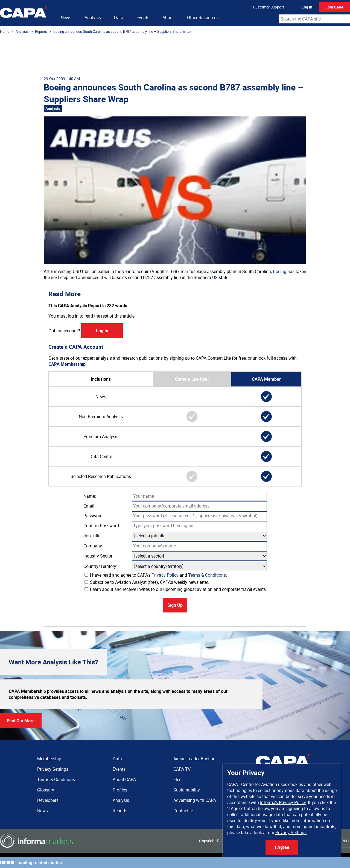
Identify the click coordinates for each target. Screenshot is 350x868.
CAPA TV (182, 769)
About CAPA (124, 779)
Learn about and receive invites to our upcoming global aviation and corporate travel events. (176, 589)
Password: (94, 516)
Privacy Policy (165, 575)
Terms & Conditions (207, 575)
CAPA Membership (67, 364)
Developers (48, 800)
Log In (307, 7)
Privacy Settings (291, 832)
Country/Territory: (100, 566)
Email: (89, 506)
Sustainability (187, 790)
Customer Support (269, 7)
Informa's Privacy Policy (283, 802)
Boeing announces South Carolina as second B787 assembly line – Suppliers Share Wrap (122, 31)
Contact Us (184, 811)
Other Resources (203, 17)
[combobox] (314, 19)
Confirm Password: (102, 526)
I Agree (282, 847)
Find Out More (21, 721)
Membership (49, 759)
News (66, 17)
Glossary (46, 790)
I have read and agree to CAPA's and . (156, 575)
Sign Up (175, 605)
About (168, 17)
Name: (90, 496)
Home (5, 31)
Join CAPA (334, 7)
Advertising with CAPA (195, 800)
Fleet (178, 779)
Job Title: (92, 536)
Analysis (93, 17)
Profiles (120, 790)
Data (119, 17)
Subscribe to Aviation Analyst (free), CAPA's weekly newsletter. (147, 582)
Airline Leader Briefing (194, 759)
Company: (93, 546)
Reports (41, 31)
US (215, 277)
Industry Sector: (98, 556)
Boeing (280, 271)
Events (143, 17)
